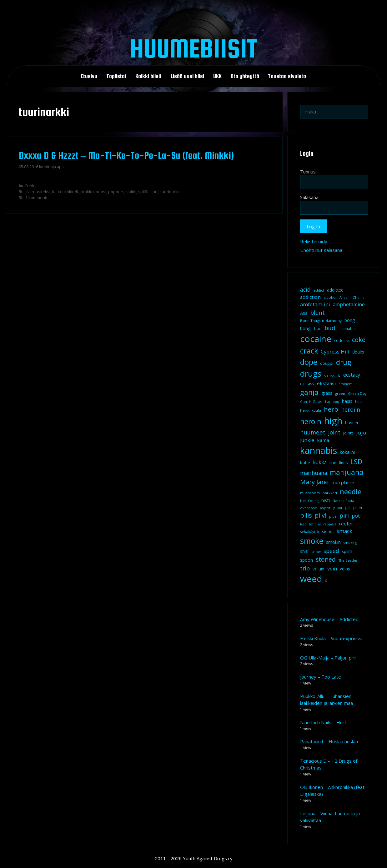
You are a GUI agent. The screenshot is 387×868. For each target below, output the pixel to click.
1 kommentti (37, 198)
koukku (87, 192)
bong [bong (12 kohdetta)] (350, 320)
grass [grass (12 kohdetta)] (327, 393)
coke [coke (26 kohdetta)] (359, 340)
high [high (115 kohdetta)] (333, 421)
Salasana (309, 197)
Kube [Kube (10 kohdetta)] (305, 463)
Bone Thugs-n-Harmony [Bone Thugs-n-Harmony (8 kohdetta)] (321, 321)
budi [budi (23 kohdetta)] (331, 328)
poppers (116, 192)
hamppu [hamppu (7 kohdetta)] (332, 402)
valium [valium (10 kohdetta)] (319, 569)
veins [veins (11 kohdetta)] (345, 569)
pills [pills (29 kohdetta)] (306, 515)
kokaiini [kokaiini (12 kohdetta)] (347, 452)
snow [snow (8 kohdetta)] (316, 552)
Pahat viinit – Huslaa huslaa (329, 741)
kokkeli (71, 192)
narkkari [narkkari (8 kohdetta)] (330, 493)
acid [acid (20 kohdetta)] (305, 289)
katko (57, 192)
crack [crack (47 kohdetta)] (309, 351)
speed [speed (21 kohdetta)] (331, 551)
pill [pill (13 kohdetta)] (348, 507)
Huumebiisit (194, 48)
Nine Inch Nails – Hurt (323, 722)
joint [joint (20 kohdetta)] (334, 432)
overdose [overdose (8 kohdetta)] (309, 508)
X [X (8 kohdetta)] (326, 581)
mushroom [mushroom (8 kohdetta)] (310, 493)
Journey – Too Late (321, 677)
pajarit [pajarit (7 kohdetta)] (325, 508)
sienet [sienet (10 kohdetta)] (328, 531)
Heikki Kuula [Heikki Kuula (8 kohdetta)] (311, 410)
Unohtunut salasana (321, 250)
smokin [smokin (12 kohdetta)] (333, 542)
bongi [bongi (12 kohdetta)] (306, 328)
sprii (154, 192)
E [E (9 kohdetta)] (339, 375)
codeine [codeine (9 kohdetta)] (342, 341)
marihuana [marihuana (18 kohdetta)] (314, 473)
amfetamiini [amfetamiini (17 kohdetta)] (315, 304)
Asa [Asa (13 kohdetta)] (304, 313)
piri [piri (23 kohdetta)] (344, 515)
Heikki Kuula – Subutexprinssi (331, 638)
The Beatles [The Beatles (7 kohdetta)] (348, 560)
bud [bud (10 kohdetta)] (318, 329)
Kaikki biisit (148, 76)
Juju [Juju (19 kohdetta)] (361, 432)
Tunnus (308, 172)
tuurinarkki (171, 192)
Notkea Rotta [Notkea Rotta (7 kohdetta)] (343, 501)
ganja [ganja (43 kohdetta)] (309, 392)
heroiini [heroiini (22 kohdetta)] (351, 409)
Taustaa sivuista (287, 76)
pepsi (101, 192)
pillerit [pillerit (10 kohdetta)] (359, 508)
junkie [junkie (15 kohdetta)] (307, 440)
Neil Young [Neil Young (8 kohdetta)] (309, 501)
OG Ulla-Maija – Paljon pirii (328, 658)
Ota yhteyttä (245, 76)
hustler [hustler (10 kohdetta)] (352, 423)
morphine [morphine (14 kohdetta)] (343, 482)
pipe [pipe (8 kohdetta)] (333, 516)
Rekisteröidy (314, 241)
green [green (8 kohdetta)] (340, 393)
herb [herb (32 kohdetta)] (331, 409)
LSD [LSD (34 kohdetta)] (356, 462)
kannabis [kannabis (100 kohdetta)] (319, 450)
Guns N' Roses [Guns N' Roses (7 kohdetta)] (311, 402)
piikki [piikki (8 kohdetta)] (338, 508)
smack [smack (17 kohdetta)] (344, 531)
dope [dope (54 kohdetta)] (309, 362)
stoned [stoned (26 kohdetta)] (326, 559)
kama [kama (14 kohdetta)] (323, 440)
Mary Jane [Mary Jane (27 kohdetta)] (314, 482)
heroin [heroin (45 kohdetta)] (311, 421)
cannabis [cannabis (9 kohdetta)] (347, 329)
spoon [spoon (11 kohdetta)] (307, 560)
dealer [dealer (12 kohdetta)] (359, 352)
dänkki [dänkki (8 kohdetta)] (330, 375)
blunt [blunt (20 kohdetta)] (318, 313)
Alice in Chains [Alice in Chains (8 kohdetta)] (352, 297)
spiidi (131, 192)
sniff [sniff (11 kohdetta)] (304, 551)
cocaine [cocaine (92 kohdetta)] (316, 339)
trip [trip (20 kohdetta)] (305, 568)
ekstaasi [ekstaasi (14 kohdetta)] (326, 383)
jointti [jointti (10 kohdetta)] (348, 433)
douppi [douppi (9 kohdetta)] (327, 363)
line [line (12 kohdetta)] (333, 462)
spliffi (143, 192)
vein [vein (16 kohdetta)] (332, 569)
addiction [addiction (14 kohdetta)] (310, 297)
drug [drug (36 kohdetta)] (344, 362)
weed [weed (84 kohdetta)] (311, 579)
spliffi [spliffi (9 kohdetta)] (347, 552)
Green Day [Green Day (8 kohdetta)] (357, 393)
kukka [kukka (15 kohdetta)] (320, 462)
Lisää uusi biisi (187, 76)
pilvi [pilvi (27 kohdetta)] (321, 515)
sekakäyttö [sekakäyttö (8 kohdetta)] (310, 532)
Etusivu (89, 76)
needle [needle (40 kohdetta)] (351, 491)
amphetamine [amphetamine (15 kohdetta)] (349, 304)
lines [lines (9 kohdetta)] (343, 463)
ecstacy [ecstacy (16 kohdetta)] (352, 375)
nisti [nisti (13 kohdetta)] (326, 500)
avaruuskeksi (38, 192)
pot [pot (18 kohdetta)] (356, 516)
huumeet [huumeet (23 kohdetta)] (313, 432)
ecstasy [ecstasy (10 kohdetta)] (307, 384)
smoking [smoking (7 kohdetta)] (350, 543)
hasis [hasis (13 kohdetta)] (347, 401)
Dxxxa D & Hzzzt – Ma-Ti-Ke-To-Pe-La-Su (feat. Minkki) (126, 155)
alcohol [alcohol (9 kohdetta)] (330, 297)
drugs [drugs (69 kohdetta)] (311, 374)
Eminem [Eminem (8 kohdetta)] (346, 384)
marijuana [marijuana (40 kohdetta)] (347, 472)
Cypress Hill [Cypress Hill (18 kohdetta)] (335, 351)
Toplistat (116, 76)
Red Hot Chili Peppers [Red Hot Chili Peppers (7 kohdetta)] (318, 524)
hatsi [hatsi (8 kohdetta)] (359, 401)
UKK (217, 76)
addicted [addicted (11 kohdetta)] (335, 290)
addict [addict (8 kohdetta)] (319, 290)
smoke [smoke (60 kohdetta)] (312, 541)
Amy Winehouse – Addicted (329, 619)
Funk (30, 186)
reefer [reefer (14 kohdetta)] (346, 524)
